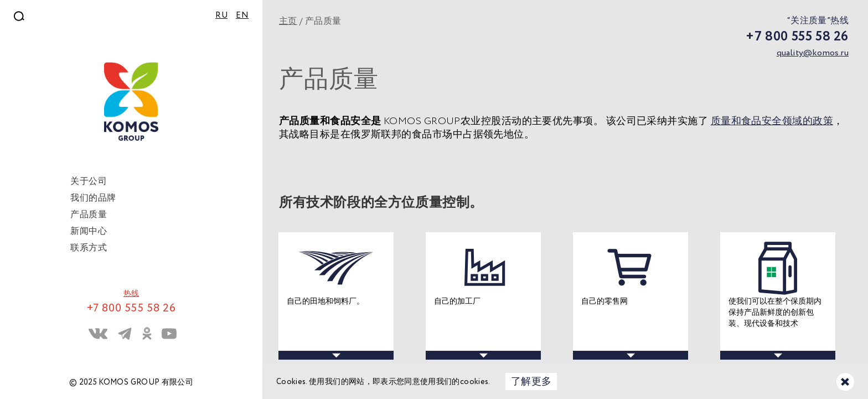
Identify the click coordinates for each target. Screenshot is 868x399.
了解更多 (531, 382)
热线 (131, 294)
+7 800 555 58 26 (797, 37)
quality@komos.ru (813, 53)
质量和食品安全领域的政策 (772, 121)
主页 (288, 21)
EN (242, 16)
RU (221, 16)
